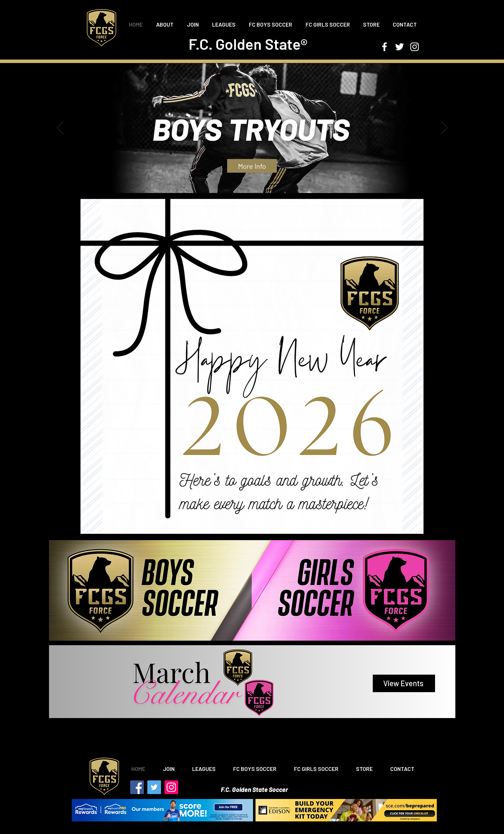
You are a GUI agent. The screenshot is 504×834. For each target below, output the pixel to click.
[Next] (444, 128)
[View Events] (404, 683)
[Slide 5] (262, 184)
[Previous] (60, 128)
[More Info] (252, 166)
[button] (165, 25)
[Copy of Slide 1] (243, 184)
